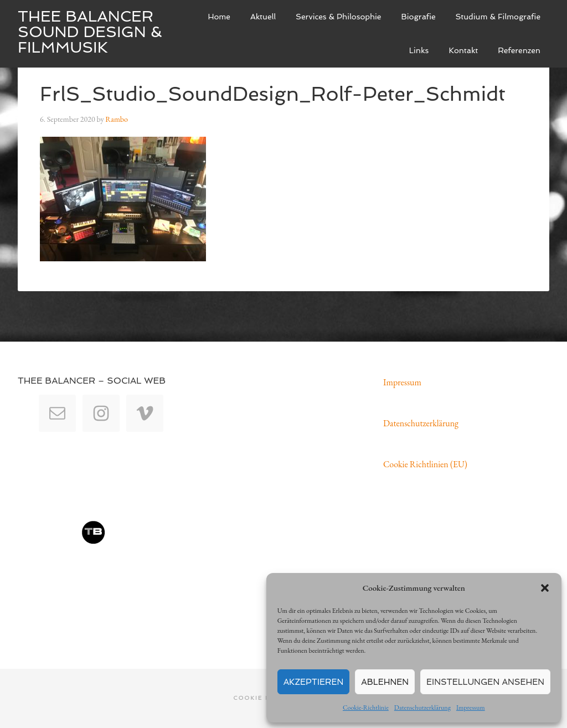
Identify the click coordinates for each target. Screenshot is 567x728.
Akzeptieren (314, 682)
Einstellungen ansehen (485, 682)
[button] (545, 588)
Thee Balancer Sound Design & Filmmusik (90, 32)
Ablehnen (385, 682)
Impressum (471, 708)
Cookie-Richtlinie (366, 708)
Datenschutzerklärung (422, 708)
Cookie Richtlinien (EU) (425, 464)
